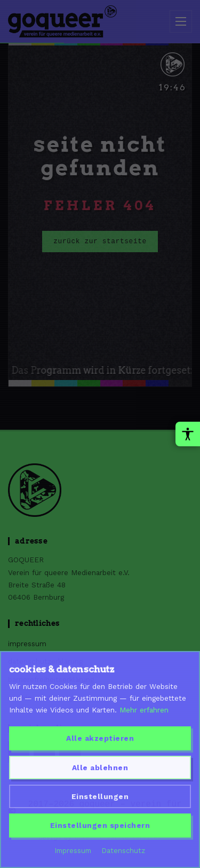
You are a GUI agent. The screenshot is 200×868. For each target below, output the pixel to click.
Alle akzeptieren (100, 738)
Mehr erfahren (144, 710)
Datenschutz (123, 851)
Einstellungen (100, 796)
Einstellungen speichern (100, 825)
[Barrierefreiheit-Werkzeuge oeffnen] (188, 434)
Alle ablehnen (100, 768)
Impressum (73, 851)
